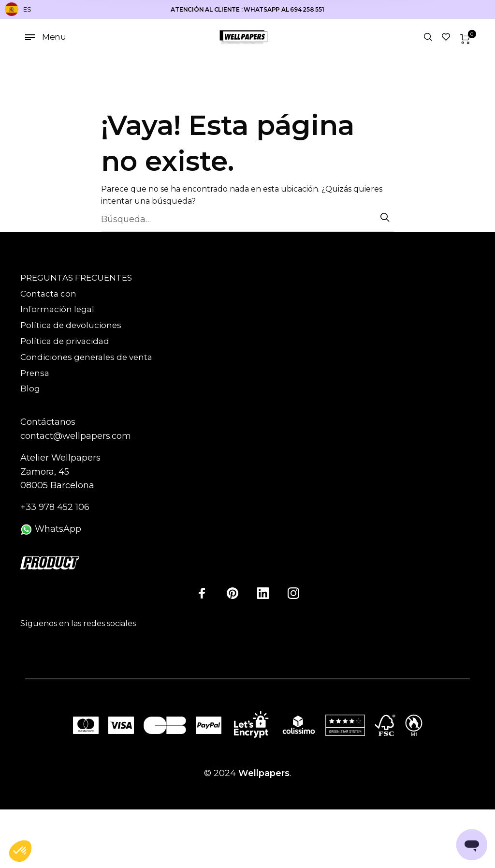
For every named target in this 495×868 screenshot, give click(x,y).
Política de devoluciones (71, 325)
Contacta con (48, 294)
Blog (30, 389)
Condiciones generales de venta (86, 357)
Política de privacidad (65, 341)
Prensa (35, 373)
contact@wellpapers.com (76, 436)
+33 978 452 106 (55, 507)
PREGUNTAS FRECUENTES (76, 278)
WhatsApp (51, 529)
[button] (20, 852)
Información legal (57, 309)
